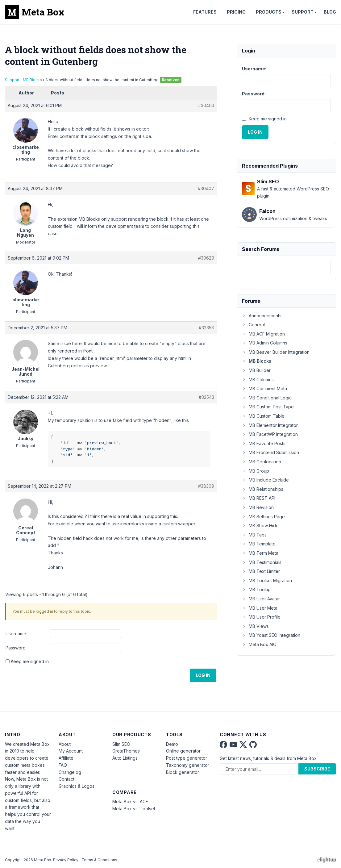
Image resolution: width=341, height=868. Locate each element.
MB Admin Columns (265, 343)
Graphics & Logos (77, 786)
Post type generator (187, 758)
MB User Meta (260, 608)
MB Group (256, 471)
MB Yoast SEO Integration (271, 635)
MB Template (259, 544)
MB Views (255, 626)
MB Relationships (263, 489)
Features (205, 12)
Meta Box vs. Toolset (134, 809)
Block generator (183, 772)
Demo (172, 744)
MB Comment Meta (264, 388)
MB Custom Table (263, 416)
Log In (203, 675)
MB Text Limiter (261, 571)
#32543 (206, 397)
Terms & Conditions (99, 860)
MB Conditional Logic (267, 398)
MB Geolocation (262, 462)
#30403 (206, 105)
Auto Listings (125, 758)
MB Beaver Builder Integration (276, 352)
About (65, 744)
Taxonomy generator (188, 765)
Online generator (183, 751)
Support (303, 12)
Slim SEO (121, 744)
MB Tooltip (256, 589)
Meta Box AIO (259, 644)
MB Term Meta (260, 553)
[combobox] (286, 267)
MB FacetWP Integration (270, 434)
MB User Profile (261, 617)
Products (269, 12)
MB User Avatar (261, 599)
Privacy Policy (66, 860)
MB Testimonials (262, 562)
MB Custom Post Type (268, 407)
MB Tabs (254, 535)
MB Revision (258, 507)
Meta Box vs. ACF (130, 801)
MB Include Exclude (265, 480)
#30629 (206, 258)
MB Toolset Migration (267, 580)
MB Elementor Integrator (270, 425)
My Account (71, 751)
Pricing (236, 12)
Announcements (262, 316)
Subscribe (317, 769)
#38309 (206, 486)
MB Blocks (32, 80)
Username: (16, 634)
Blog (330, 12)
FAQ (63, 765)
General (253, 325)
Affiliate (66, 758)
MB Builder (256, 370)
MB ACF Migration (263, 334)
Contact (67, 779)
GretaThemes (126, 751)
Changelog (70, 772)
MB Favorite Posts (264, 443)
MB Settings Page (263, 517)
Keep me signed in (30, 661)
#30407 (206, 188)
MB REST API (259, 498)
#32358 (206, 328)
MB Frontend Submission (270, 452)
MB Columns (258, 380)
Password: (16, 648)
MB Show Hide (260, 526)
